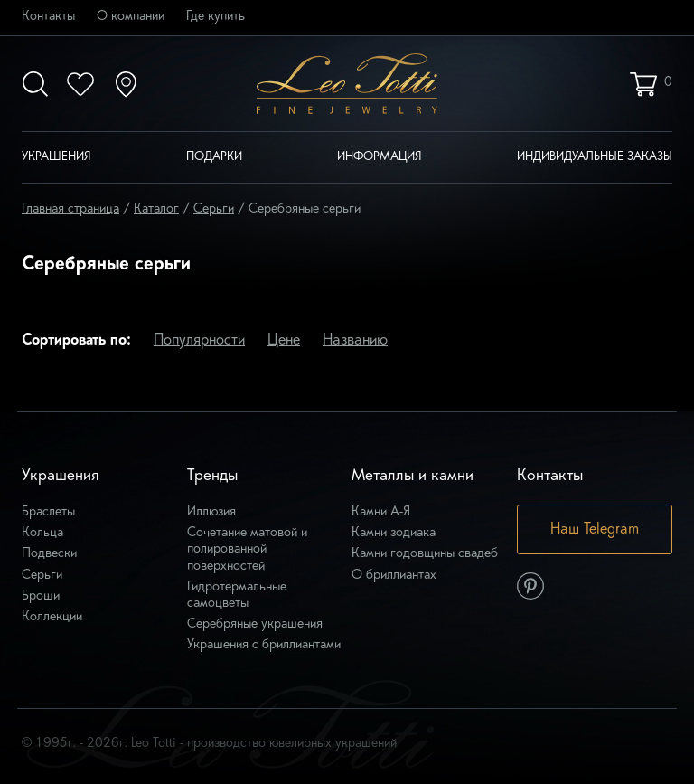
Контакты (48, 17)
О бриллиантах (394, 576)
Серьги (42, 576)
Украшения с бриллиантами (264, 645)
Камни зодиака (394, 533)
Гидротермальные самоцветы (237, 595)
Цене (284, 341)
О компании (131, 17)
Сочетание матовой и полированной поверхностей (247, 549)
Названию (355, 341)
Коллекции (52, 617)
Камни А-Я (381, 512)
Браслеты (48, 512)
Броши (41, 596)
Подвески (49, 554)
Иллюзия (211, 512)
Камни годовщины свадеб (425, 554)
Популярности (199, 341)
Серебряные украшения (255, 624)
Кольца (42, 533)
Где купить (216, 17)
